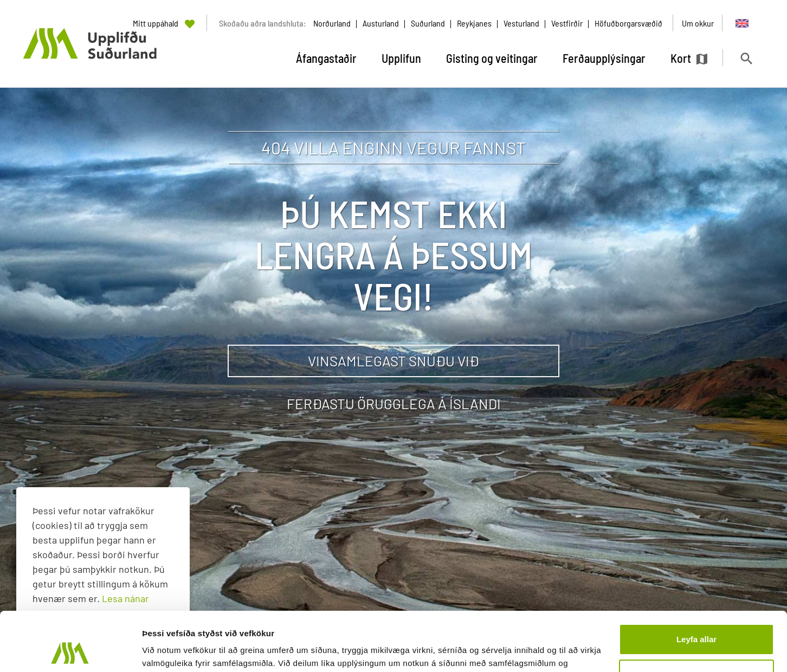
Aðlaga (697, 619)
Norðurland (332, 23)
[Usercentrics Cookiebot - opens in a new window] (70, 651)
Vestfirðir (567, 23)
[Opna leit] (746, 58)
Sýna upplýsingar (176, 651)
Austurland (381, 23)
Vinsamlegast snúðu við (393, 361)
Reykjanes (474, 23)
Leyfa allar (696, 584)
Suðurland (428, 23)
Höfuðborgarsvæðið (628, 23)
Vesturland (521, 23)
